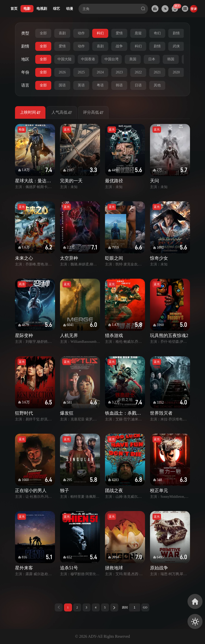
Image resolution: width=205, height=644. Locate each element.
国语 (62, 85)
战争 (119, 46)
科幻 (100, 33)
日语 (138, 85)
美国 (133, 59)
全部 (43, 33)
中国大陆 (64, 59)
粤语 (100, 85)
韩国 (171, 59)
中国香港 (88, 59)
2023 (119, 72)
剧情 (176, 33)
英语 (81, 85)
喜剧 (62, 33)
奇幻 (157, 33)
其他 (157, 85)
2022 (138, 72)
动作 (81, 33)
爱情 (119, 33)
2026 (62, 72)
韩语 (119, 85)
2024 (100, 72)
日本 (152, 59)
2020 (176, 72)
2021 (157, 72)
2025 (81, 72)
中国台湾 (111, 59)
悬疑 (138, 33)
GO (145, 607)
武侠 (176, 46)
